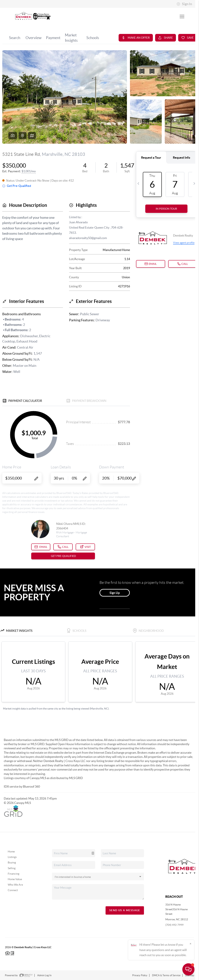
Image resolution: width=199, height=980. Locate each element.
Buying (12, 862)
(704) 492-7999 (174, 925)
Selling (12, 868)
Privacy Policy (140, 975)
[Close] (190, 944)
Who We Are (15, 885)
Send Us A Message (125, 910)
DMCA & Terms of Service (166, 975)
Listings (12, 857)
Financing (14, 874)
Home (11, 851)
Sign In (184, 4)
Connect (13, 890)
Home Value (15, 879)
